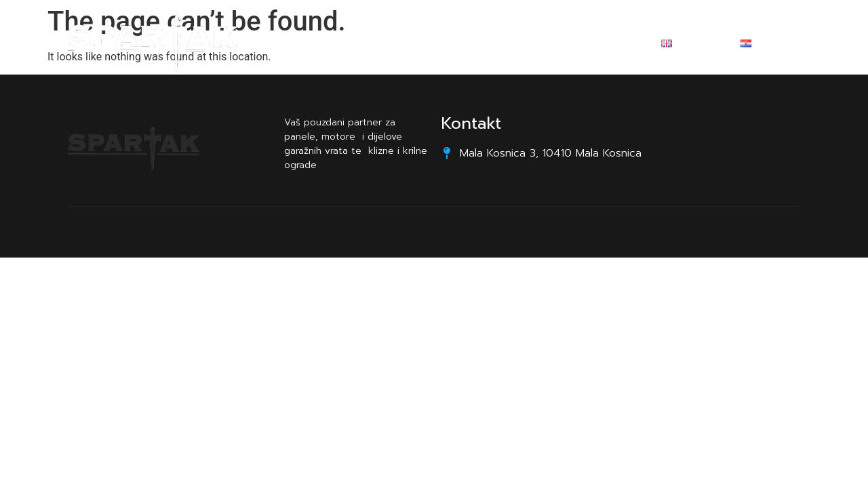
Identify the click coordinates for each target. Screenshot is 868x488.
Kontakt (539, 45)
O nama (409, 45)
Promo (474, 45)
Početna (338, 45)
